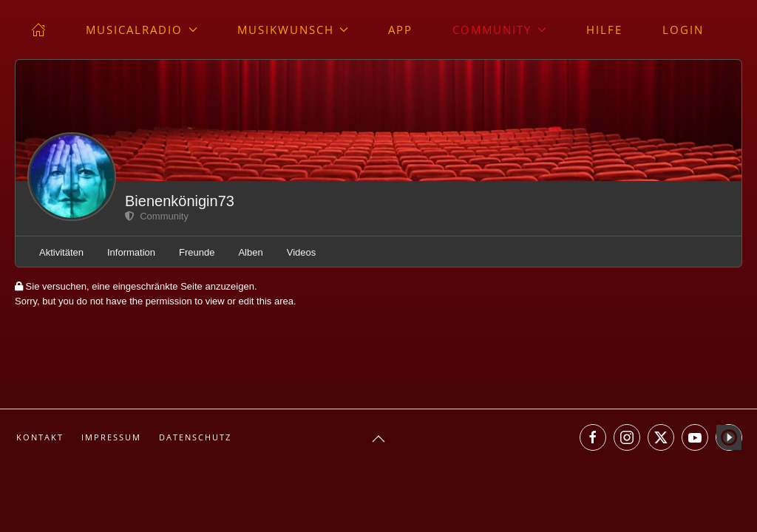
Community (157, 216)
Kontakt (40, 437)
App (400, 30)
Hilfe (604, 30)
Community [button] (499, 30)
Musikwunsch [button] (293, 30)
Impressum (111, 437)
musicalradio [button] (142, 30)
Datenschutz (195, 437)
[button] (378, 439)
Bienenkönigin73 (180, 201)
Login (683, 30)
